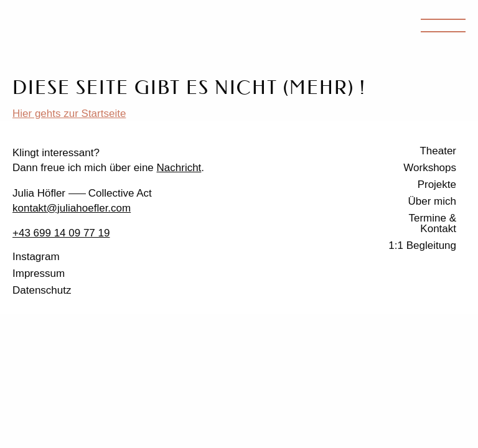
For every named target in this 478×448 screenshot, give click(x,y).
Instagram (36, 257)
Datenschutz (42, 291)
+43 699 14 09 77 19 (61, 233)
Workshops (430, 168)
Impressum (39, 274)
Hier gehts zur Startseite (69, 114)
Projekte (437, 185)
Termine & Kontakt (432, 224)
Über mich (432, 202)
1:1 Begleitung (422, 246)
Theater (438, 151)
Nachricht (179, 168)
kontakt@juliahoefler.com (72, 208)
